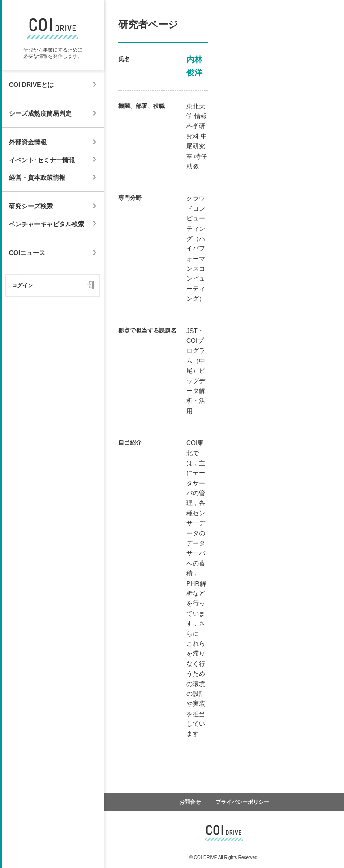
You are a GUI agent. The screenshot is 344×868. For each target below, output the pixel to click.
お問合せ (190, 802)
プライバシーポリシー (242, 802)
